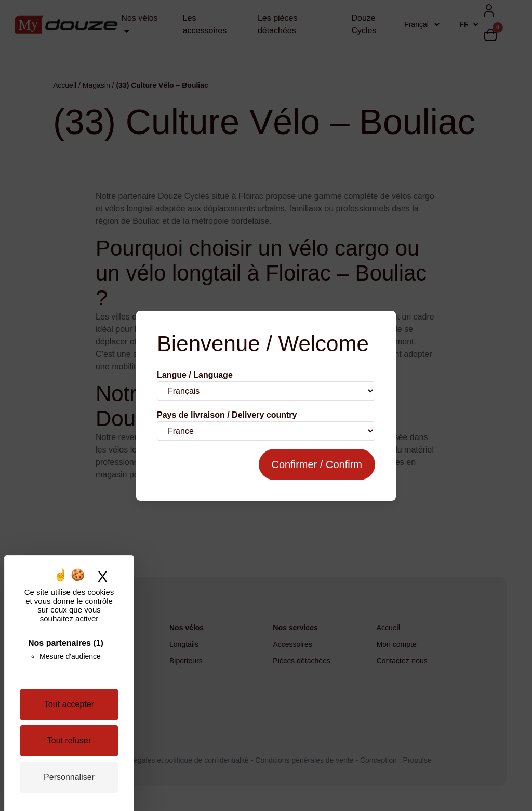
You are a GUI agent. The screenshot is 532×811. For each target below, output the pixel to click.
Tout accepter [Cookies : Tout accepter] (69, 704)
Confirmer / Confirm (317, 464)
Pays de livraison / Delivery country (227, 415)
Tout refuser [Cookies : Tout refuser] (69, 741)
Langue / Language (195, 375)
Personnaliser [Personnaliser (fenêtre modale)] (69, 777)
